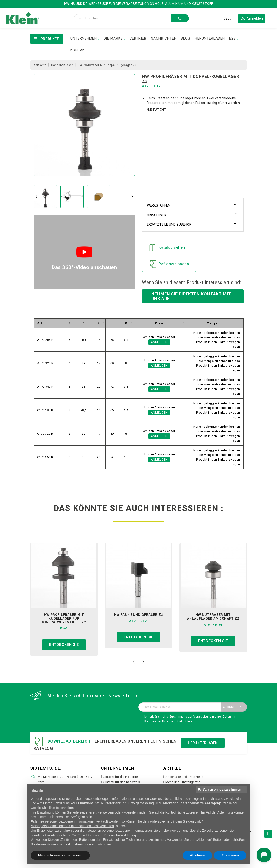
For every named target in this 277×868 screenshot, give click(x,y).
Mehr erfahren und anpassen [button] (60, 855)
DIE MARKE (113, 38)
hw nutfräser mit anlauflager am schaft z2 (213, 617)
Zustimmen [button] (230, 855)
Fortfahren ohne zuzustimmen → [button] (221, 790)
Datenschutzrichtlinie (177, 721)
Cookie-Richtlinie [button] (43, 808)
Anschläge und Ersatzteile (184, 777)
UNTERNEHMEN (84, 38)
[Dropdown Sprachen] (227, 18)
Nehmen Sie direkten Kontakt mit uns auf (191, 296)
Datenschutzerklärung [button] (120, 835)
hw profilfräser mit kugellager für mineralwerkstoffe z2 (64, 618)
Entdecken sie (64, 645)
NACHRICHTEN (164, 38)
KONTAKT (79, 50)
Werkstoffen (159, 205)
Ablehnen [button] (198, 855)
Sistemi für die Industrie (121, 777)
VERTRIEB (138, 38)
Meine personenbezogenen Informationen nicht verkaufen (72, 826)
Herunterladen (203, 743)
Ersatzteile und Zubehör (169, 224)
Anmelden (159, 342)
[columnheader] (49, 323)
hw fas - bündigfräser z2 (139, 615)
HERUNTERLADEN (210, 38)
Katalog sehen (167, 248)
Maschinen (157, 215)
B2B (232, 38)
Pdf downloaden (169, 264)
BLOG (186, 38)
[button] (252, 18)
